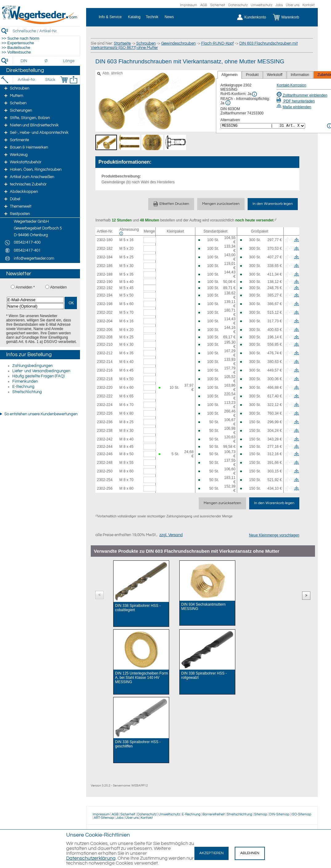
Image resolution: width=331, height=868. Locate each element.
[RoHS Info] (254, 94)
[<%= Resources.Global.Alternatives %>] (263, 126)
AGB (204, 5)
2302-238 (105, 431)
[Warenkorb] (291, 17)
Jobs (279, 5)
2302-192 (105, 288)
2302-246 (105, 454)
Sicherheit (218, 5)
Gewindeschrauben (178, 43)
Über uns (293, 5)
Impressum (189, 5)
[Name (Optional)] (35, 306)
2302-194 (105, 295)
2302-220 (105, 388)
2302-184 (105, 257)
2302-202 (105, 313)
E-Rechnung (23, 387)
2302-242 (105, 439)
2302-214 (105, 362)
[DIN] (24, 61)
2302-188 (105, 274)
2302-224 (105, 405)
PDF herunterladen (296, 101)
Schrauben (146, 43)
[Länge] (69, 61)
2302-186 (105, 266)
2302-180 (105, 240)
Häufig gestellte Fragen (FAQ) (38, 376)
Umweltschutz (261, 5)
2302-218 (105, 379)
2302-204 (105, 321)
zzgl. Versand (171, 535)
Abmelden (58, 287)
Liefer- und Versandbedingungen (41, 371)
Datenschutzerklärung (91, 858)
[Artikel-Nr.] (27, 80)
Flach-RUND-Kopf (217, 43)
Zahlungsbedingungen (32, 366)
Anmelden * (25, 287)
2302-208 (105, 337)
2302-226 (105, 413)
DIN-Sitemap (279, 814)
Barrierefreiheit (214, 814)
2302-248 (105, 463)
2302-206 (105, 330)
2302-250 (105, 471)
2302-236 (105, 422)
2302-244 (105, 447)
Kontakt (309, 5)
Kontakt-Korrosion (291, 85)
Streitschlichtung (27, 392)
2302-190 (105, 282)
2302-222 (105, 396)
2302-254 (105, 480)
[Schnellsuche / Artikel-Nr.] (46, 31)
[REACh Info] (228, 103)
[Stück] (50, 80)
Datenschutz (238, 5)
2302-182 (105, 249)
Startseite (122, 43)
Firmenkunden (25, 381)
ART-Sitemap (104, 818)
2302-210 (105, 344)
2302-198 (105, 304)
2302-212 (105, 353)
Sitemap (261, 814)
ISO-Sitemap (301, 814)
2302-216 (105, 370)
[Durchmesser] (46, 61)
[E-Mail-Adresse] (35, 300)
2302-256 (105, 488)
